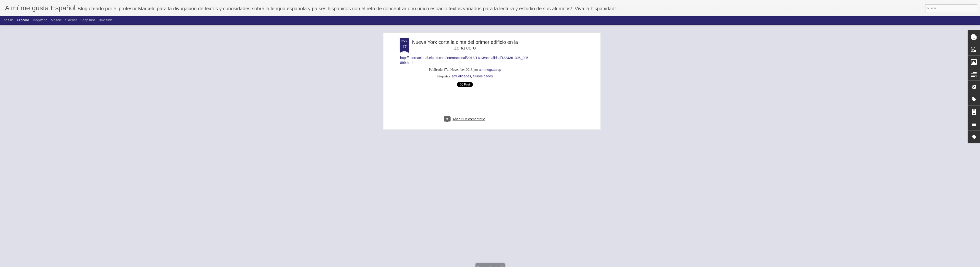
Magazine (40, 20)
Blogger (515, 264)
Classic (8, 20)
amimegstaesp (490, 43)
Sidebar (71, 20)
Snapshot (88, 20)
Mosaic (56, 20)
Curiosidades (483, 50)
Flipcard (23, 20)
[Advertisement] (557, 89)
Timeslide (105, 20)
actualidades (461, 50)
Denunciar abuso (531, 264)
